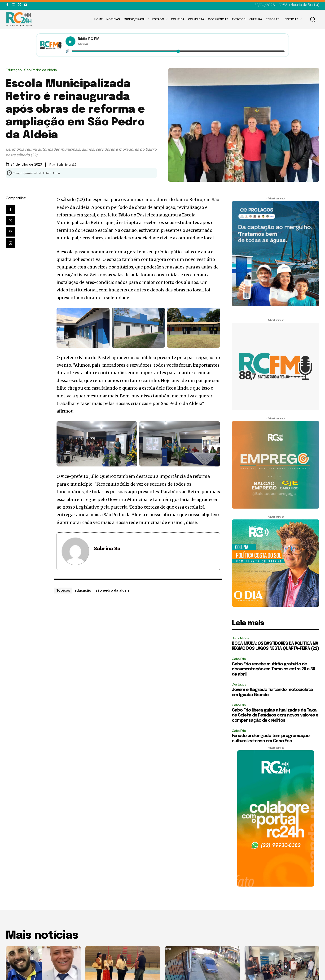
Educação (15, 70)
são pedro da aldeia (113, 590)
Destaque (239, 684)
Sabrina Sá (67, 165)
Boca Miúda (240, 638)
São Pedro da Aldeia (42, 70)
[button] (312, 19)
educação (83, 590)
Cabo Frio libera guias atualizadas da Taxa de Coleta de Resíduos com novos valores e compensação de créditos (275, 715)
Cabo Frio (239, 659)
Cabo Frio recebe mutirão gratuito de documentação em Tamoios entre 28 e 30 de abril (273, 669)
